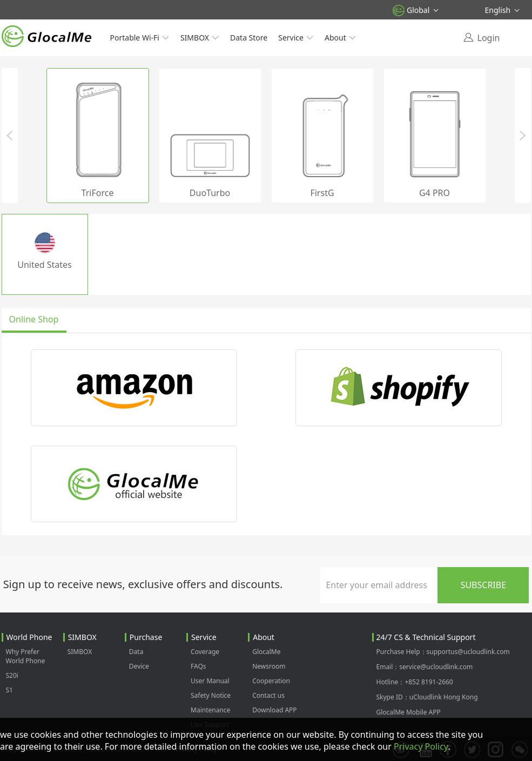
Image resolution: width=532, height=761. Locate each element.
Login (489, 38)
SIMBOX (200, 38)
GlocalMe (266, 652)
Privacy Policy (421, 746)
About (341, 38)
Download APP (274, 710)
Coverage (205, 652)
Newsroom (269, 666)
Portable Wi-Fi (140, 38)
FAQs (198, 666)
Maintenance (210, 710)
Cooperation (271, 681)
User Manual (210, 681)
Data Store (249, 38)
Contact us (268, 695)
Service (296, 38)
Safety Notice (211, 695)
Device (139, 666)
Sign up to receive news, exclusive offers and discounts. (143, 584)
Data (136, 652)
